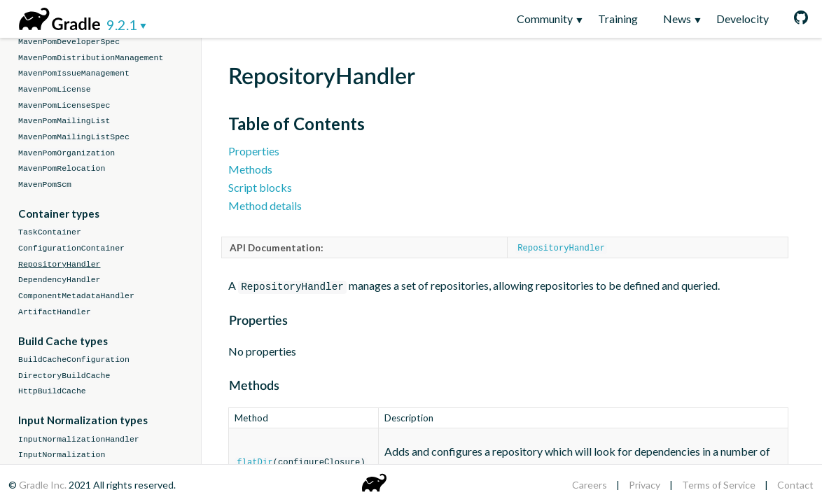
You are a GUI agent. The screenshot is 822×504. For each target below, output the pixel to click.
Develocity (743, 19)
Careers (590, 485)
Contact (795, 485)
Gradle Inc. (44, 485)
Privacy (645, 485)
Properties (254, 151)
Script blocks (260, 187)
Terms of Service (719, 485)
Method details (265, 205)
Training (618, 19)
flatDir (255, 460)
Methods (250, 169)
